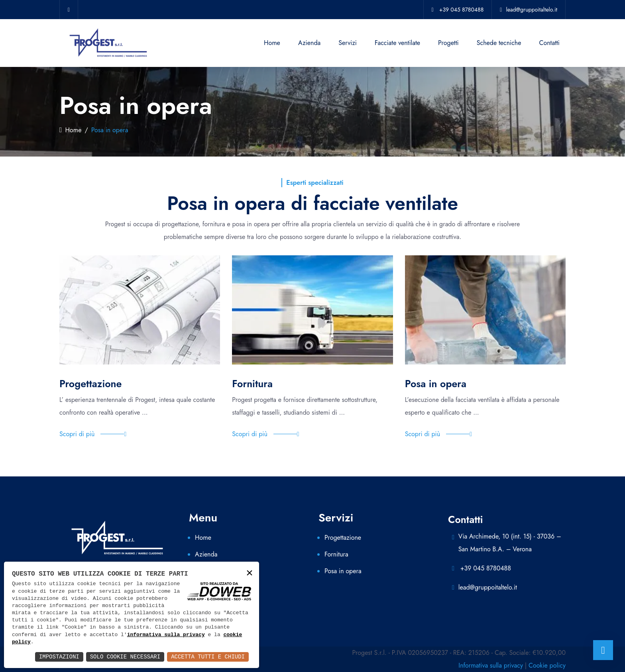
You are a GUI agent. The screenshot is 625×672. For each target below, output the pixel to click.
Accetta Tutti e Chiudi (208, 657)
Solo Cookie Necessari (125, 657)
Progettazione (343, 538)
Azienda (309, 43)
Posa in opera (343, 571)
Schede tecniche (499, 43)
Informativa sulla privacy (491, 665)
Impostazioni (59, 657)
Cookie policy (547, 665)
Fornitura (336, 554)
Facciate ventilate (397, 43)
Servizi (348, 43)
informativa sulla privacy (166, 635)
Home (272, 43)
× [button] (250, 573)
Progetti (448, 43)
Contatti (549, 43)
